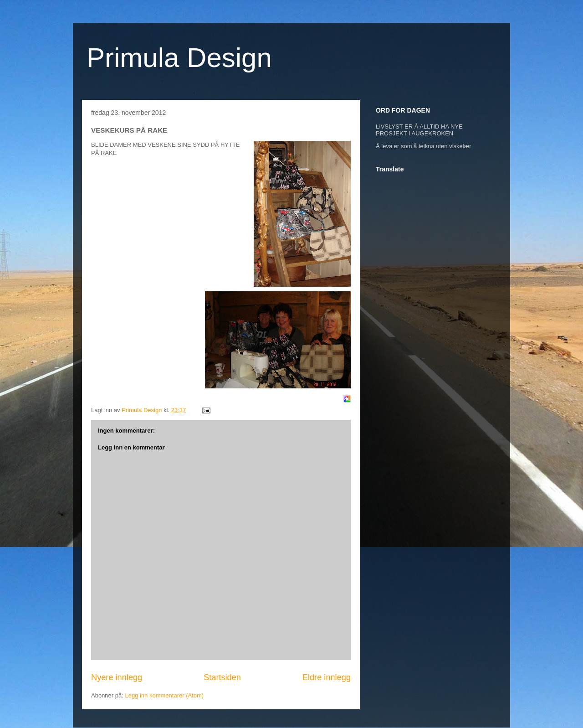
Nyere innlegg (117, 677)
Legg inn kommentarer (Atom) (164, 695)
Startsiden (222, 677)
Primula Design (179, 58)
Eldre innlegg (327, 677)
